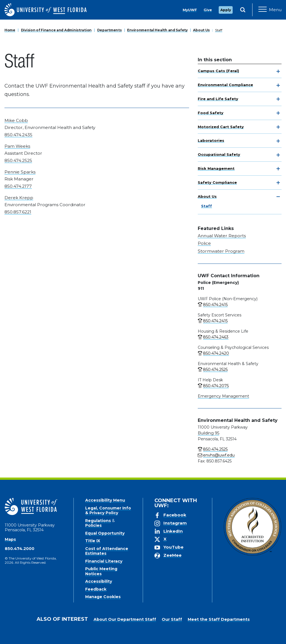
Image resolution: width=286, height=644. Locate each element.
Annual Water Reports (222, 236)
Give (208, 10)
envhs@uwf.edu (219, 455)
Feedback (96, 589)
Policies (93, 525)
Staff (219, 30)
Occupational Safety (219, 154)
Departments (109, 30)
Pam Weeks (17, 146)
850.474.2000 (20, 549)
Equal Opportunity (105, 533)
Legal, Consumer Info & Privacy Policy (108, 511)
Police (204, 243)
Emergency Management (223, 396)
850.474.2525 (18, 160)
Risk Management (216, 168)
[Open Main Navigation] (270, 10)
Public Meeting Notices (101, 571)
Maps (10, 539)
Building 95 (208, 433)
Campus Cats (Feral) (218, 71)
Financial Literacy (104, 561)
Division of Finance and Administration (56, 30)
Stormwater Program (221, 251)
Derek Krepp (19, 198)
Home (10, 30)
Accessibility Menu (105, 500)
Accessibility (99, 581)
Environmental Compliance (225, 85)
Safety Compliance (217, 182)
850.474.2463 (216, 337)
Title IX (93, 541)
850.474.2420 (216, 353)
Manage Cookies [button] (226, 635)
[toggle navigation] (278, 71)
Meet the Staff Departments (219, 619)
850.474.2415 (215, 305)
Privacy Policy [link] (166, 635)
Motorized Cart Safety (221, 127)
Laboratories (211, 140)
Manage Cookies (103, 597)
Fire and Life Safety (218, 99)
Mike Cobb (16, 120)
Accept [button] (196, 635)
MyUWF (190, 10)
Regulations (98, 521)
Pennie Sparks (20, 172)
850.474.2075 (216, 386)
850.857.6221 (18, 212)
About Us (201, 30)
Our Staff (172, 619)
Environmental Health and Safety (157, 30)
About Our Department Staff (125, 619)
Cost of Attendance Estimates (107, 551)
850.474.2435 (18, 135)
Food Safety (211, 113)
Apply (226, 10)
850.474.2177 (18, 186)
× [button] (281, 631)
